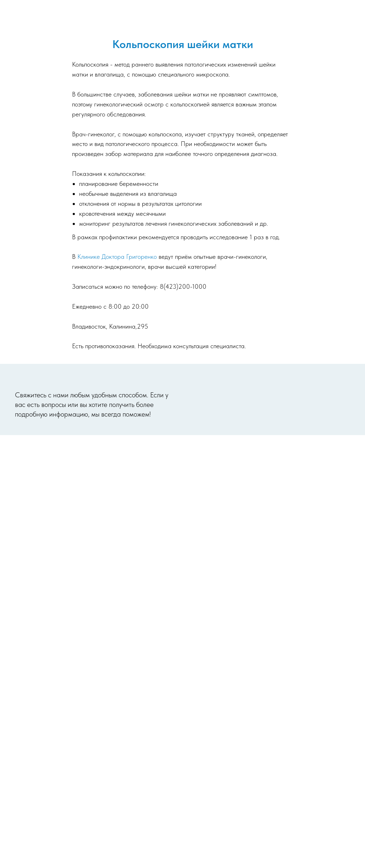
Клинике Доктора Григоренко (117, 257)
